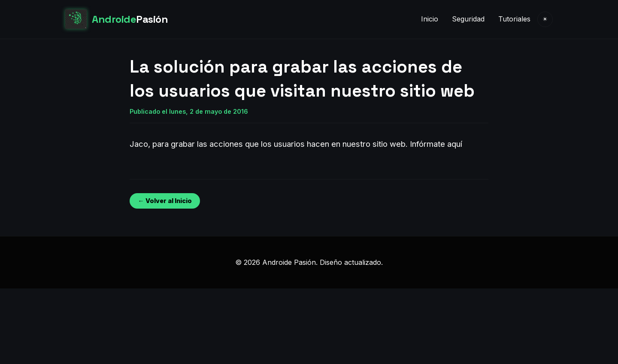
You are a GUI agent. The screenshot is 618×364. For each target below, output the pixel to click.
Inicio (430, 19)
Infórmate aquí (436, 144)
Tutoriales (514, 19)
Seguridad (468, 19)
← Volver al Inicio (165, 201)
